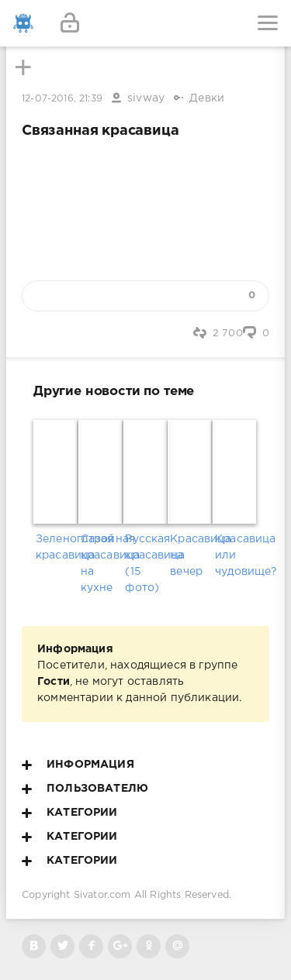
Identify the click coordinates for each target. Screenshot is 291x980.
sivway (146, 98)
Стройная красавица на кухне (101, 564)
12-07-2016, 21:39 (62, 99)
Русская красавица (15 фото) (145, 564)
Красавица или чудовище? (235, 555)
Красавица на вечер (190, 555)
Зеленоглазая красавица (56, 547)
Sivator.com (102, 895)
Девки (207, 98)
